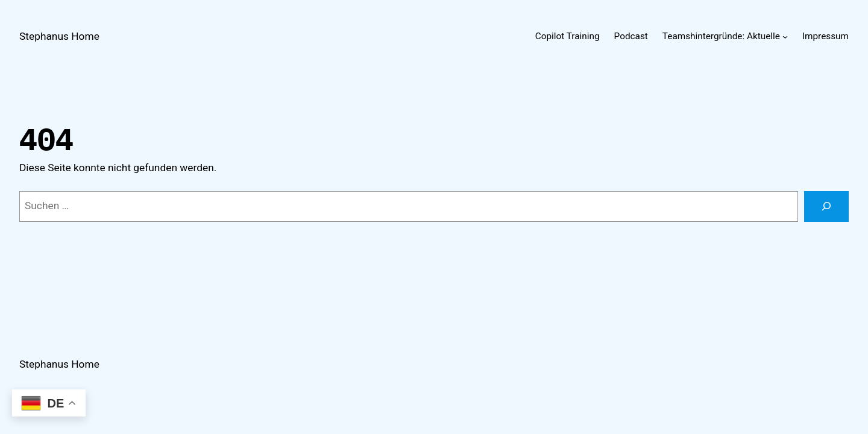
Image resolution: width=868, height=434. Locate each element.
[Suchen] (826, 206)
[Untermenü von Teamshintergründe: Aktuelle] (785, 36)
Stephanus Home (59, 36)
